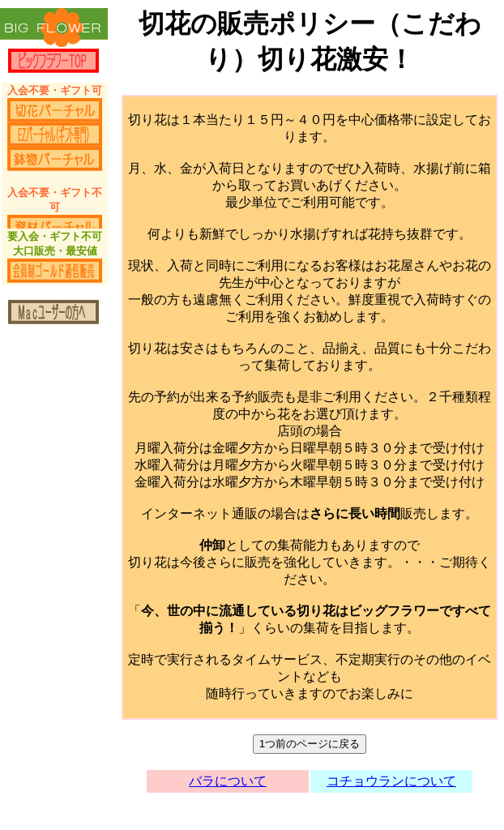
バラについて (228, 781)
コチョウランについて (391, 781)
